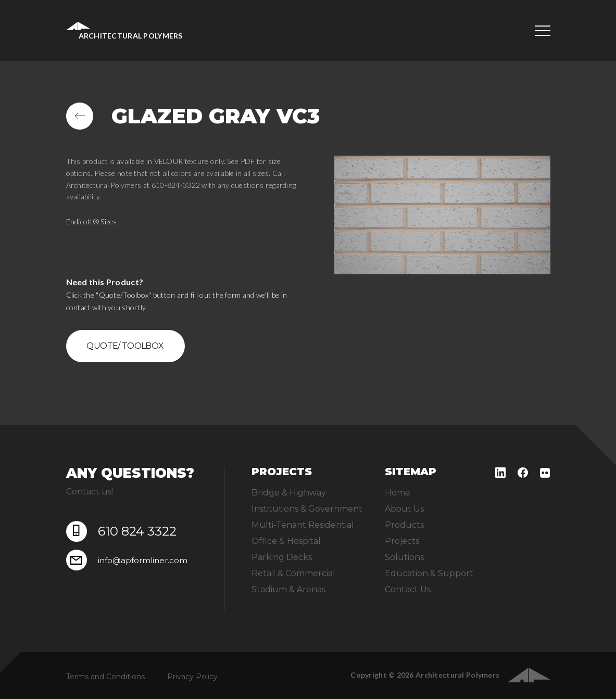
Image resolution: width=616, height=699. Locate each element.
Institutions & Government (307, 509)
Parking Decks (282, 557)
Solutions (404, 557)
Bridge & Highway (289, 493)
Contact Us (408, 589)
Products (404, 525)
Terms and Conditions (105, 677)
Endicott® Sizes (92, 221)
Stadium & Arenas (288, 589)
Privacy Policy (192, 677)
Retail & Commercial (293, 573)
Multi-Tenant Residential (303, 525)
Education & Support (429, 573)
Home (398, 493)
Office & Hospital (286, 541)
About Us (404, 509)
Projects (402, 541)
